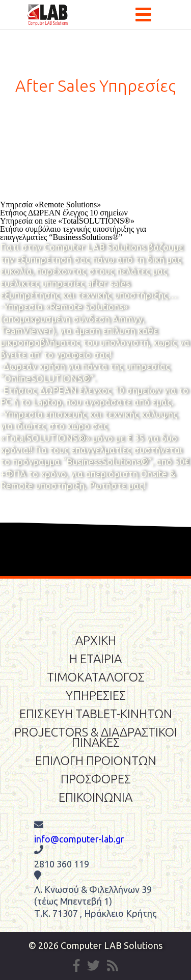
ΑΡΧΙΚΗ (96, 641)
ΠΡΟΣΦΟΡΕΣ (96, 779)
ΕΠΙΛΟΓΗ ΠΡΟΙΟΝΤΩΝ (96, 761)
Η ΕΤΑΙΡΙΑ (95, 659)
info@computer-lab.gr (79, 839)
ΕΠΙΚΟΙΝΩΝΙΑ (95, 797)
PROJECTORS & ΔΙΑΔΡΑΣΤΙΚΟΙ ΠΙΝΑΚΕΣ (96, 737)
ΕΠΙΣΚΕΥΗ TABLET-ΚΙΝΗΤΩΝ (96, 714)
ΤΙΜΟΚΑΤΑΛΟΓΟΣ (96, 677)
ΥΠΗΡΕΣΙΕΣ (96, 696)
